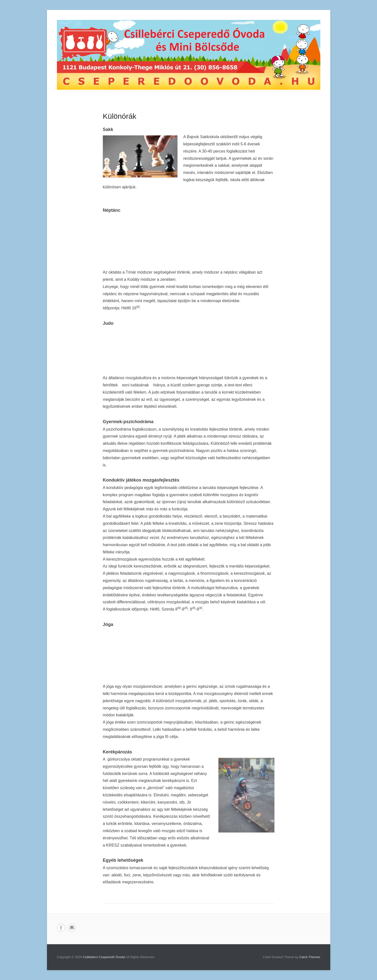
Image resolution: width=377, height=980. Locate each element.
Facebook (61, 928)
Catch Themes (310, 957)
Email (72, 928)
